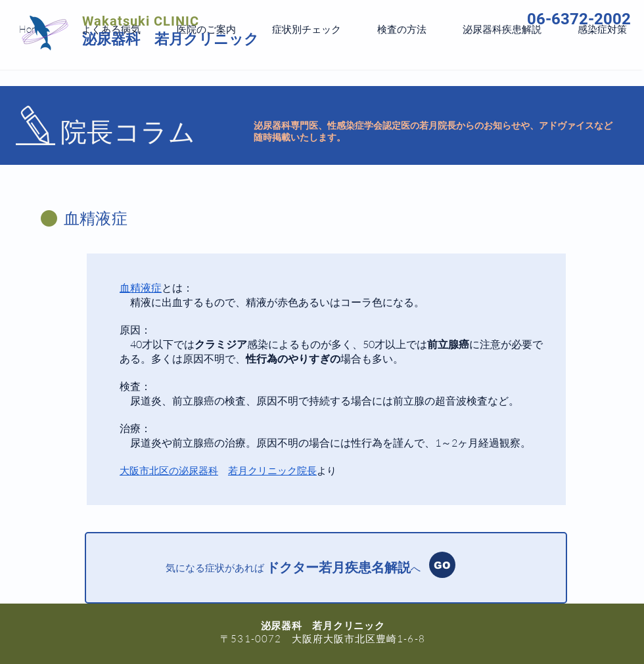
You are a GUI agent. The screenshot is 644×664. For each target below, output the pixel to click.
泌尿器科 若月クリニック (171, 39)
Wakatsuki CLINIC (141, 21)
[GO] (442, 565)
